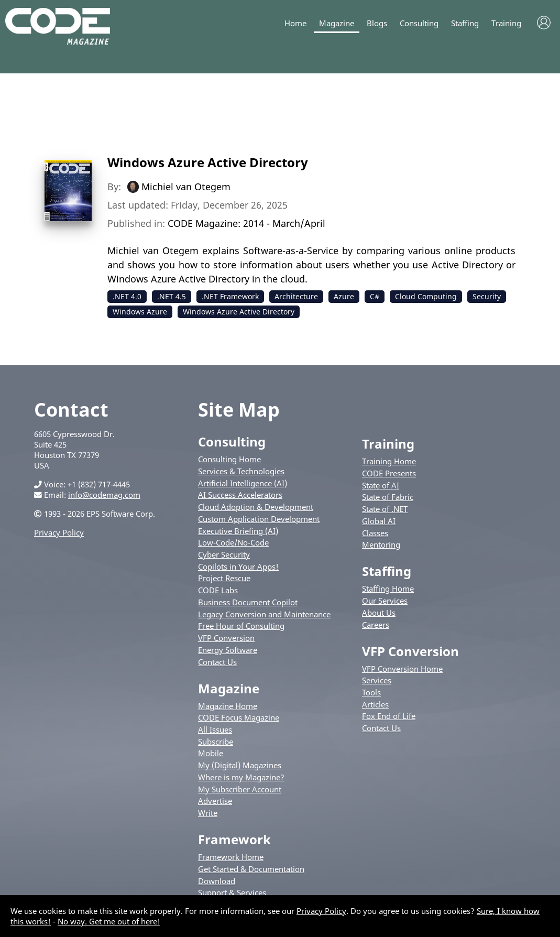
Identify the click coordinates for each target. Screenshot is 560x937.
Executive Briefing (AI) (238, 531)
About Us (379, 613)
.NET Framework (230, 296)
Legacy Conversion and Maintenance (264, 614)
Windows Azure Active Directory (208, 162)
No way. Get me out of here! (109, 921)
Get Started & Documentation (251, 869)
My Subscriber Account (240, 789)
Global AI (379, 521)
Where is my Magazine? (241, 777)
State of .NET (385, 509)
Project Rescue (224, 578)
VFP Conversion (226, 638)
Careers (376, 625)
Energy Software (228, 650)
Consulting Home (229, 459)
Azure (344, 296)
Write (208, 813)
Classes (375, 533)
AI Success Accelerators (240, 495)
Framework (234, 839)
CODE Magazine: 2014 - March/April (246, 223)
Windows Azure (140, 312)
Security (487, 296)
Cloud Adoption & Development (256, 507)
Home (295, 23)
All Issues (215, 729)
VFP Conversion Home (402, 669)
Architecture (296, 296)
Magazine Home (228, 706)
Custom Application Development (259, 519)
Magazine (337, 23)
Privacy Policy (59, 532)
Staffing (465, 23)
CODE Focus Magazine (239, 717)
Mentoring (381, 544)
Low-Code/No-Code (233, 542)
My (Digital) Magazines (240, 765)
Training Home (389, 461)
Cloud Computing (426, 296)
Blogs (377, 23)
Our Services (385, 601)
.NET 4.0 (127, 296)
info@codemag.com (104, 495)
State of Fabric (388, 497)
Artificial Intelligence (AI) (243, 483)
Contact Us (217, 662)
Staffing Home (388, 589)
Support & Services (232, 892)
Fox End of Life (389, 716)
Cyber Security (224, 554)
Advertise (215, 801)
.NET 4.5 (172, 296)
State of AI (381, 485)
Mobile (211, 753)
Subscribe (216, 742)
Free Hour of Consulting (241, 626)
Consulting (419, 23)
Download (217, 881)
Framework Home (231, 857)
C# (375, 296)
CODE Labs (218, 590)
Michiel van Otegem (186, 187)
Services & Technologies (241, 471)
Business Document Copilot (248, 602)
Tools (371, 692)
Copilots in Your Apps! (238, 566)
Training (506, 23)
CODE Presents (389, 473)
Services (377, 680)
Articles (375, 704)
